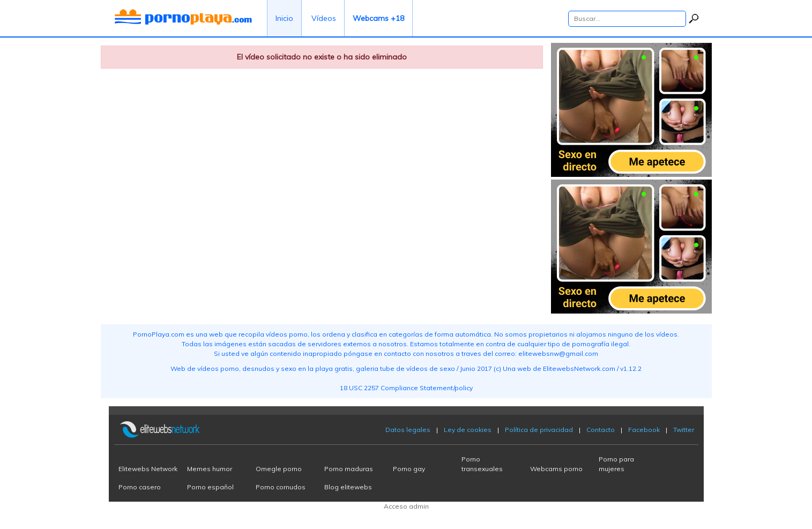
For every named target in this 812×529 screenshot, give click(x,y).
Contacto (601, 430)
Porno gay (409, 469)
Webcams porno (556, 469)
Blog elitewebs (348, 487)
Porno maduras (349, 469)
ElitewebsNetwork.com (579, 368)
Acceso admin (406, 506)
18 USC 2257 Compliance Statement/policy (406, 388)
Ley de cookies (468, 430)
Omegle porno (279, 469)
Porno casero (140, 487)
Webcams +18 (378, 18)
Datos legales (408, 430)
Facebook (644, 430)
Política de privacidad (539, 430)
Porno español (210, 487)
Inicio (284, 18)
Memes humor (210, 469)
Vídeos (324, 18)
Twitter (684, 430)
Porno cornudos (281, 487)
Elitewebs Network (148, 469)
